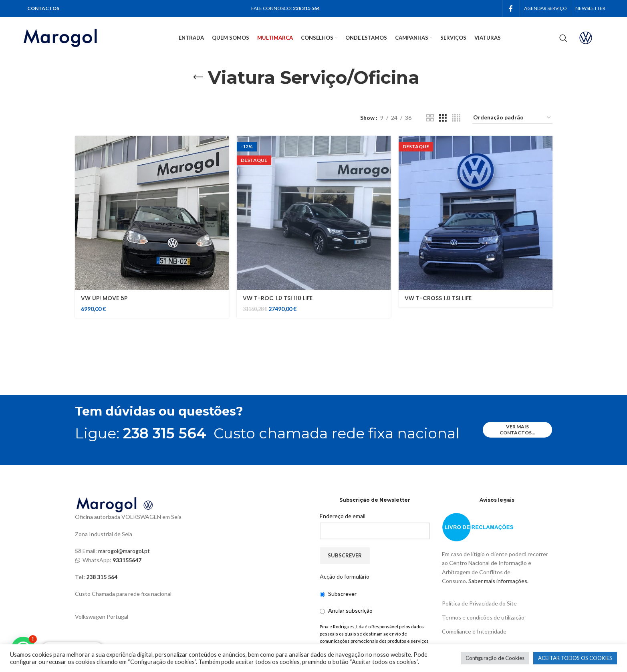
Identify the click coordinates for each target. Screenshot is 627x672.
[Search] (563, 38)
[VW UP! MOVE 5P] (152, 213)
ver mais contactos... (517, 429)
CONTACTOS (43, 8)
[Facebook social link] (511, 8)
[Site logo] (71, 37)
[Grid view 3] (443, 118)
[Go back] (198, 77)
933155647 (127, 560)
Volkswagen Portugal (102, 617)
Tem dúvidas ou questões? (159, 411)
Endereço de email (343, 516)
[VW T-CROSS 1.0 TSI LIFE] (476, 213)
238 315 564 (306, 8)
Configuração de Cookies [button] (495, 658)
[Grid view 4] (456, 118)
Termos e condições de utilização (483, 617)
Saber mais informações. (498, 581)
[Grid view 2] (430, 118)
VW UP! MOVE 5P (104, 298)
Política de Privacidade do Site (479, 603)
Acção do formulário (345, 576)
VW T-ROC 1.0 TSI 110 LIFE (278, 298)
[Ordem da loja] (512, 118)
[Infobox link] (592, 38)
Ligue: (141, 433)
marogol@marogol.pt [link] (124, 551)
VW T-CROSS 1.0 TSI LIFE (438, 298)
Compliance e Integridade (474, 631)
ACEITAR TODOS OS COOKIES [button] (575, 658)
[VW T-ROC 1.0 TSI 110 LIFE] (314, 213)
